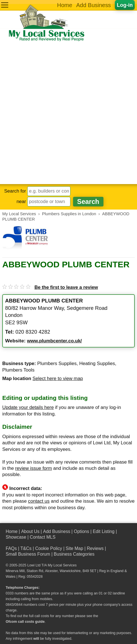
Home (65, 5)
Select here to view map (58, 378)
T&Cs (26, 548)
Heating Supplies (97, 363)
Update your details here (28, 407)
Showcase (16, 537)
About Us (30, 531)
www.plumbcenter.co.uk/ (54, 341)
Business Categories (74, 554)
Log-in (125, 5)
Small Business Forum (28, 554)
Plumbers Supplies (57, 363)
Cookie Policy (49, 548)
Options (82, 531)
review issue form (33, 468)
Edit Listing (103, 531)
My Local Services (62, 565)
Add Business (94, 5)
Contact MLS (43, 537)
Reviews (95, 548)
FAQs (11, 548)
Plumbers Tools (18, 370)
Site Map (74, 548)
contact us (39, 501)
